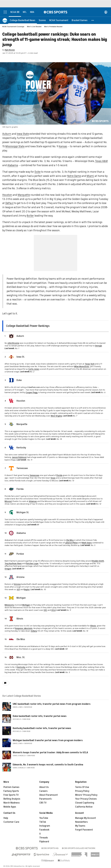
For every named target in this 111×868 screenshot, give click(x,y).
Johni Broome (13, 343)
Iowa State (23, 134)
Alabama (13, 165)
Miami (90, 176)
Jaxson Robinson (19, 457)
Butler (30, 216)
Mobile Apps (10, 807)
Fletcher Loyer (32, 563)
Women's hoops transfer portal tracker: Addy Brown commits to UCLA (50, 753)
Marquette (24, 195)
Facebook (44, 830)
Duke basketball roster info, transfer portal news (40, 716)
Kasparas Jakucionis (24, 628)
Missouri (8, 501)
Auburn (7, 134)
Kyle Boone (10, 50)
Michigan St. (23, 512)
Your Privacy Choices (86, 799)
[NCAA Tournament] (59, 20)
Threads (44, 838)
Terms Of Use (82, 787)
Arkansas (33, 501)
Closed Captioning (85, 803)
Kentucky (21, 448)
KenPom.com (34, 387)
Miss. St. (21, 657)
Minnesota (9, 605)
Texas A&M (101, 161)
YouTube (44, 818)
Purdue (20, 554)
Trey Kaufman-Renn (13, 563)
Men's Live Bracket (34, 27)
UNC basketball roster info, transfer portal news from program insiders (52, 704)
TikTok (43, 822)
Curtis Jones (34, 369)
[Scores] (42, 20)
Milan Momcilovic (82, 366)
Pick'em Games (11, 787)
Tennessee (22, 468)
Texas (53, 478)
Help (6, 818)
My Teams (80, 826)
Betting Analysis (12, 799)
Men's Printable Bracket (53, 27)
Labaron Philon (71, 543)
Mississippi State (15, 146)
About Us (44, 787)
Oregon (8, 569)
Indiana (34, 631)
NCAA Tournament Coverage (13, 27)
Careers (43, 791)
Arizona (20, 577)
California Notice (84, 807)
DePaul (9, 203)
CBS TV (43, 803)
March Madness (12, 803)
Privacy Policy (82, 791)
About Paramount (48, 795)
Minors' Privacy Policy (86, 795)
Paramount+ (46, 799)
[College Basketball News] (23, 20)
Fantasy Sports (11, 791)
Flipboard (44, 842)
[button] (93, 20)
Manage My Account (85, 818)
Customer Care (11, 822)
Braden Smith (98, 561)
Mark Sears (87, 543)
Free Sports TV (11, 795)
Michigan (21, 598)
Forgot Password (84, 830)
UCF (18, 589)
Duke (38, 172)
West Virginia (56, 416)
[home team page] (11, 336)
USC (45, 610)
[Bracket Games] (80, 20)
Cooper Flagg (32, 392)
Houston (7, 195)
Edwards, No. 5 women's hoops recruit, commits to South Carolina (48, 765)
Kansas (63, 146)
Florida (59, 475)
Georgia (98, 346)
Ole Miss (70, 540)
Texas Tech (90, 364)
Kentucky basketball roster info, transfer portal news (42, 728)
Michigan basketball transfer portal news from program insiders (48, 740)
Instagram (45, 826)
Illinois (20, 619)
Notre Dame (74, 176)
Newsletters (81, 822)
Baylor (27, 589)
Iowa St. (21, 357)
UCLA (53, 610)
